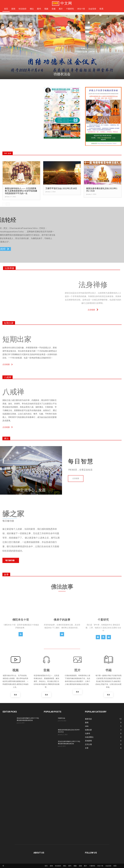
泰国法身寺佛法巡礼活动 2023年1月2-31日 (102, 190)
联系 (115, 866)
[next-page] (8, 204)
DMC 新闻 (8, 153)
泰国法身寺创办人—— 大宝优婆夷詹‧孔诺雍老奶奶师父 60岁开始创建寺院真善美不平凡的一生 (21, 191)
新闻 (51, 866)
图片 (85, 866)
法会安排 (108, 866)
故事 (6, 575)
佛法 (6, 438)
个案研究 (92, 866)
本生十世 (100, 866)
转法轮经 (58, 866)
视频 (75, 866)
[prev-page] (4, 204)
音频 (80, 866)
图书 (70, 866)
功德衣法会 (62, 74)
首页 (46, 866)
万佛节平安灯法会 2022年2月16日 (61, 188)
